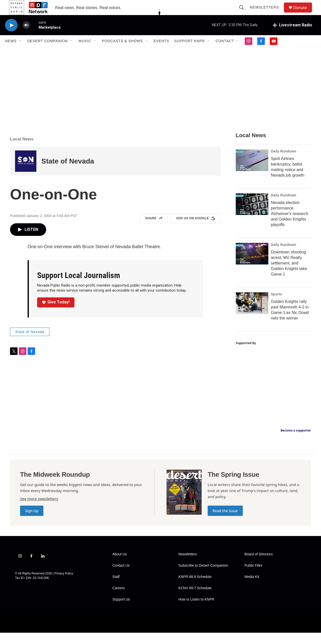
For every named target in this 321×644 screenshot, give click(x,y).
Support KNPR (190, 52)
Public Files (254, 577)
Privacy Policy (64, 585)
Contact (225, 52)
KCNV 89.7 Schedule (195, 599)
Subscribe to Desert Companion (203, 577)
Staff (116, 588)
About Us (120, 566)
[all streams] (292, 36)
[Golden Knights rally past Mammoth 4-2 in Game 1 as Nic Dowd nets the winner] (252, 314)
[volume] (26, 37)
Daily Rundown (284, 163)
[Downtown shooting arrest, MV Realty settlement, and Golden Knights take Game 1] (252, 265)
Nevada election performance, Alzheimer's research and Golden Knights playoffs (290, 225)
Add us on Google (196, 230)
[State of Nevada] (26, 172)
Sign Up (32, 522)
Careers (119, 599)
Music (85, 52)
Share (154, 230)
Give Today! (56, 313)
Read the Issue (225, 522)
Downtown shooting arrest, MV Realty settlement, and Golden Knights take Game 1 (289, 274)
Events (162, 52)
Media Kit (252, 588)
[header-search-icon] (244, 13)
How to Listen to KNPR (196, 611)
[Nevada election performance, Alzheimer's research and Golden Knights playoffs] (252, 216)
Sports (276, 305)
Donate (303, 13)
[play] (11, 37)
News (11, 52)
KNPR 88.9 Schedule (195, 588)
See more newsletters (39, 510)
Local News (22, 150)
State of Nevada (68, 172)
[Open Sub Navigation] (20, 52)
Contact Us (121, 577)
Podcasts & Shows (123, 52)
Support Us (121, 611)
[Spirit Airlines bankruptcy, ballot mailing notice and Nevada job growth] (252, 172)
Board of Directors (259, 566)
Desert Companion (48, 52)
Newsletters (267, 13)
